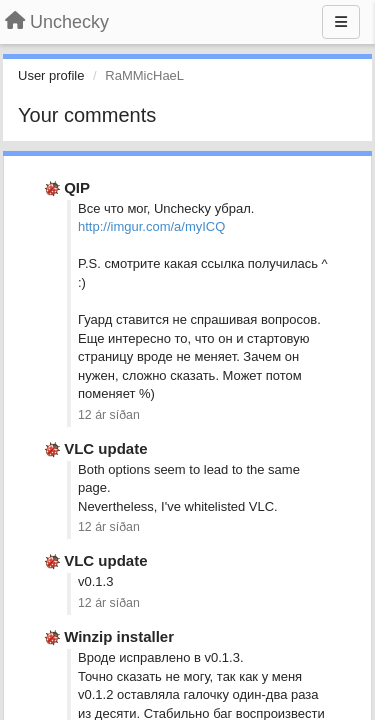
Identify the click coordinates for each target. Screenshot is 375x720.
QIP (77, 187)
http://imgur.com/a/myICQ (151, 226)
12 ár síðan (109, 415)
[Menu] (341, 22)
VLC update (105, 448)
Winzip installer (119, 636)
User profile (51, 75)
